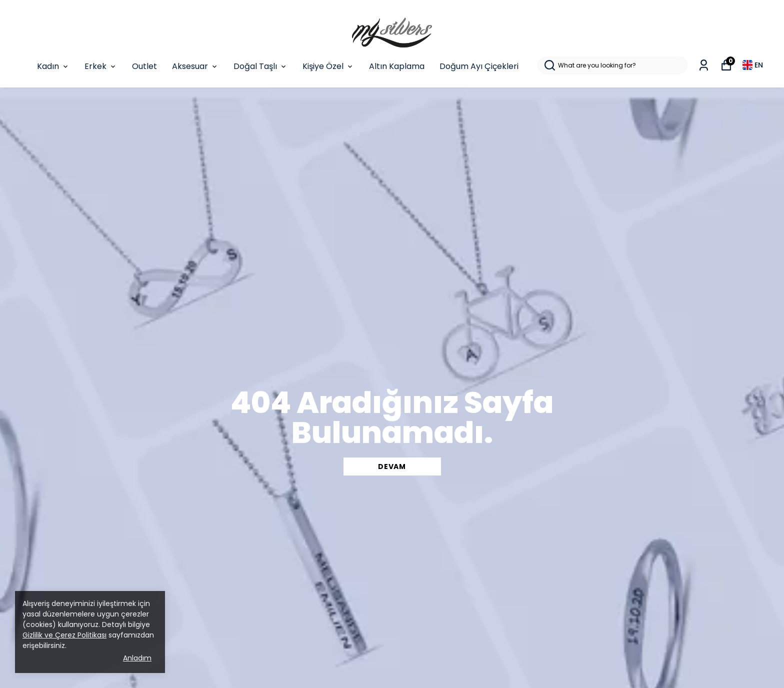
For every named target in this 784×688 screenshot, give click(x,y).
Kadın (53, 66)
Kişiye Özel (328, 66)
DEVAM (392, 466)
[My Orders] (704, 65)
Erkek (101, 66)
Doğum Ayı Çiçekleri (479, 66)
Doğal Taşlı (260, 66)
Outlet (144, 66)
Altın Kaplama (397, 66)
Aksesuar (195, 66)
